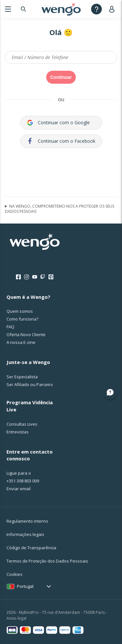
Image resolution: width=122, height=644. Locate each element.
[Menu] (8, 9)
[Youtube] (35, 277)
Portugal (25, 586)
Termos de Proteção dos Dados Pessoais (47, 561)
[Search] (23, 9)
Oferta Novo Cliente (26, 334)
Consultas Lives (22, 424)
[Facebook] (18, 277)
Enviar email (19, 489)
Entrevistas (18, 432)
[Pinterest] (51, 277)
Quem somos (20, 311)
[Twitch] (43, 277)
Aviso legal (16, 618)
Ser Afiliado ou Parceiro (30, 384)
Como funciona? (22, 319)
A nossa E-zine (21, 342)
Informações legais (25, 534)
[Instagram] (27, 277)
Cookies (14, 574)
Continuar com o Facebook (61, 141)
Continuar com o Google (58, 122)
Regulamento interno (27, 521)
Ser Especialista (22, 377)
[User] (113, 9)
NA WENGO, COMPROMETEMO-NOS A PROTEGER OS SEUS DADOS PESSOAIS (60, 209)
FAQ (10, 327)
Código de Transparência (31, 548)
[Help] (96, 9)
